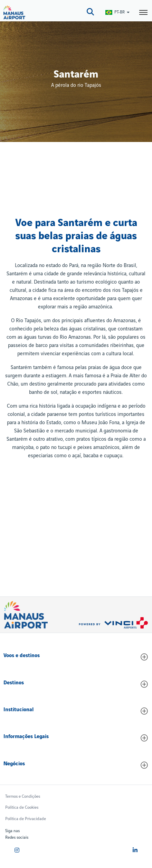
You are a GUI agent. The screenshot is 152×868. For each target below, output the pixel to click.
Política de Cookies (22, 808)
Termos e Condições (23, 796)
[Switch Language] (118, 12)
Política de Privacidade (26, 819)
